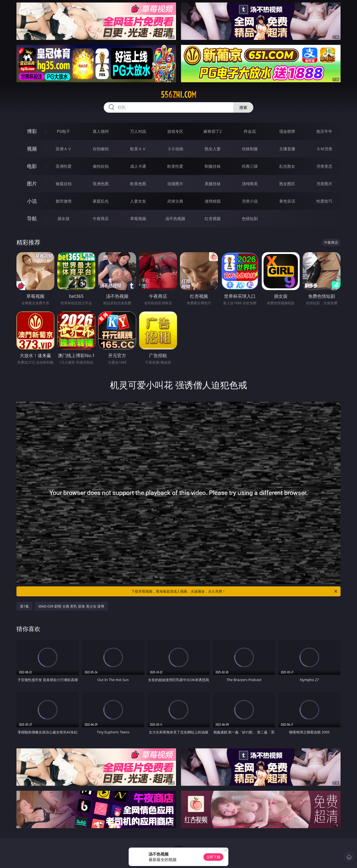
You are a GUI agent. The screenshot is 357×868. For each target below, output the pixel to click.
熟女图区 (287, 184)
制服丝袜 (213, 166)
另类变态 (324, 166)
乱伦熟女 (287, 166)
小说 (32, 201)
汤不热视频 (175, 219)
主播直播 (287, 149)
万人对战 (138, 131)
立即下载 (213, 857)
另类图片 (324, 184)
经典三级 (250, 166)
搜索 (243, 107)
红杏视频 (213, 219)
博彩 (32, 131)
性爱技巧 (324, 201)
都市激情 (64, 201)
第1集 (24, 606)
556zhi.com (179, 95)
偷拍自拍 (101, 166)
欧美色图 (138, 184)
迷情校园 (213, 201)
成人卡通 (138, 166)
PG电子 (63, 131)
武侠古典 (175, 201)
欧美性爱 (175, 166)
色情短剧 (250, 219)
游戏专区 (175, 131)
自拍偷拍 (101, 149)
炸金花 (250, 131)
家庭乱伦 (101, 201)
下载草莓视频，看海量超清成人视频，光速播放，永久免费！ (235, 591)
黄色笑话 (287, 201)
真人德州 (101, 131)
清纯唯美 (250, 184)
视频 (32, 149)
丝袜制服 (250, 149)
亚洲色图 (101, 184)
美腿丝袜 (213, 184)
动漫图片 (175, 184)
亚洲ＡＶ (64, 149)
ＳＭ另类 (324, 149)
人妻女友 (138, 201)
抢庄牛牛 (324, 131)
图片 (32, 184)
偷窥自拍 (64, 184)
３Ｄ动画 (175, 149)
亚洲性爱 (64, 166)
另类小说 (250, 201)
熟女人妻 (213, 149)
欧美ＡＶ (138, 149)
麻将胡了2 (213, 131)
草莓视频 (138, 219)
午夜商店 (101, 219)
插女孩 (64, 219)
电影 (32, 166)
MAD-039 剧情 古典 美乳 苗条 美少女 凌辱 (71, 606)
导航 (32, 218)
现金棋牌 (287, 131)
